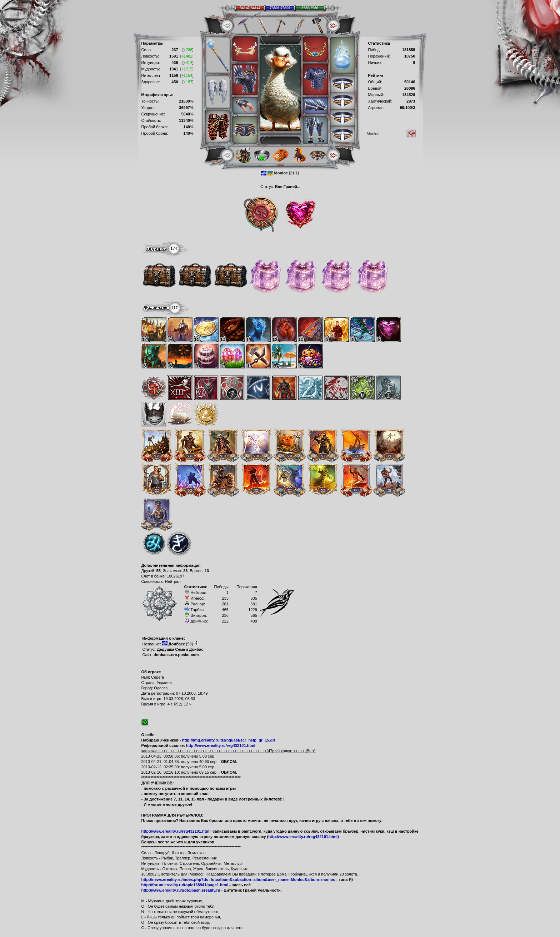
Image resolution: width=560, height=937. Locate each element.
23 (185, 571)
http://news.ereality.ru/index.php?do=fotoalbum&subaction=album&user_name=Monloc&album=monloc (238, 879)
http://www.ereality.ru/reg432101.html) (303, 837)
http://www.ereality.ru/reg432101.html (221, 745)
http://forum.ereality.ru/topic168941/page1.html (185, 885)
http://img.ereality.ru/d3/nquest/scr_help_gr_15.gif (229, 740)
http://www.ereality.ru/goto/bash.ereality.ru (181, 890)
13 (207, 571)
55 (159, 571)
